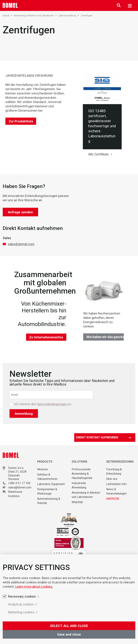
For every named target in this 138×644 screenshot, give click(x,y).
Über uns (112, 479)
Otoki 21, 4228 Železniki (17, 474)
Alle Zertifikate (98, 154)
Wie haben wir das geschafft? (105, 337)
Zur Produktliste (21, 121)
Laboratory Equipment (51, 484)
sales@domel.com (21, 244)
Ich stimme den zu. (43, 404)
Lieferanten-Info (116, 484)
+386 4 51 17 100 (19, 483)
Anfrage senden (20, 212)
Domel (7, 16)
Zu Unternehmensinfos (46, 337)
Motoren (42, 469)
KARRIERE (113, 499)
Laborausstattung (69, 16)
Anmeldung (24, 414)
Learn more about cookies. (34, 610)
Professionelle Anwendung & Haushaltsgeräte (82, 474)
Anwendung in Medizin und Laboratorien (35, 16)
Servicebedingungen (52, 404)
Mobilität (77, 502)
